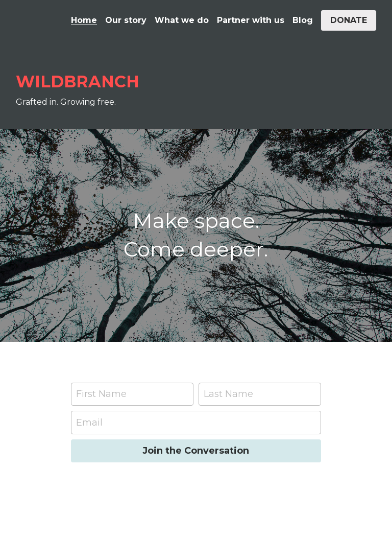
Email (89, 422)
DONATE (349, 20)
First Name (101, 394)
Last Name (228, 394)
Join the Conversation (196, 451)
